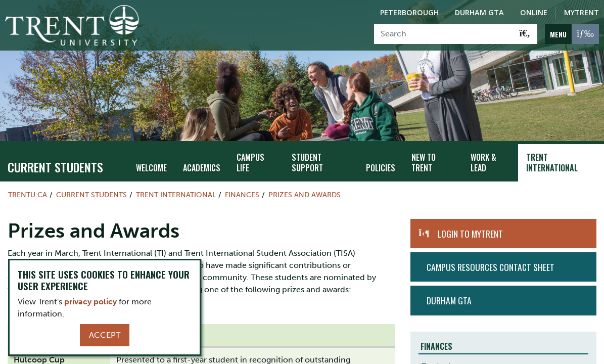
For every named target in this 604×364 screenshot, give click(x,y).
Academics (199, 159)
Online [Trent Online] (534, 12)
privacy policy (90, 302)
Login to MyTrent (470, 224)
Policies (378, 159)
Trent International (550, 154)
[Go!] (525, 34)
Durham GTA (449, 292)
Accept (105, 335)
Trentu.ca (28, 186)
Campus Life (245, 154)
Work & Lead (481, 154)
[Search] (444, 34)
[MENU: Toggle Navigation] (572, 34)
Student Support (303, 154)
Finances (242, 186)
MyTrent (582, 12)
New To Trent (420, 154)
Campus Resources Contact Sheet (491, 258)
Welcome (151, 159)
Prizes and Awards (305, 186)
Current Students (55, 158)
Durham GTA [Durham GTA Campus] (479, 12)
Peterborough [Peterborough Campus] (409, 12)
